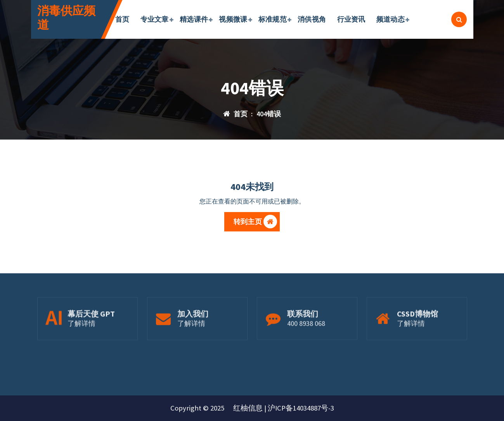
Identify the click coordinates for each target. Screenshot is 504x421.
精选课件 (194, 19)
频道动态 (391, 19)
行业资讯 (351, 19)
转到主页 (255, 224)
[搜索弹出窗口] (459, 19)
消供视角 (312, 19)
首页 (122, 19)
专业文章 (155, 19)
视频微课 (233, 19)
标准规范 (273, 19)
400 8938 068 (306, 340)
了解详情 (81, 340)
